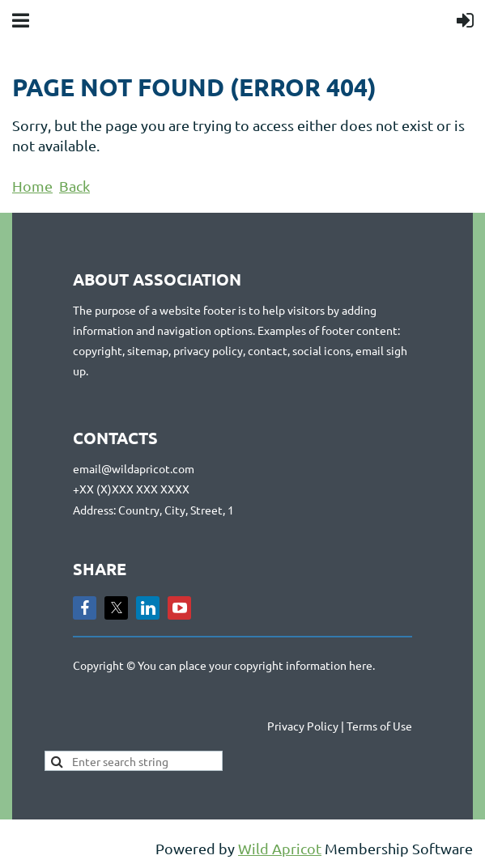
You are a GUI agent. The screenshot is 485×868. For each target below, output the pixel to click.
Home (32, 186)
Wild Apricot (280, 848)
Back (74, 186)
